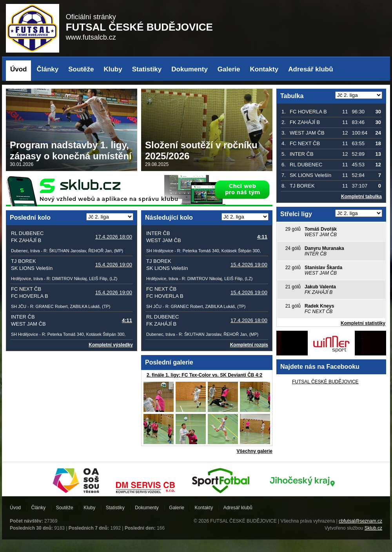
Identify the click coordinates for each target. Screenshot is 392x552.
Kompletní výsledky (111, 345)
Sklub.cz (373, 528)
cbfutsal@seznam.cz (360, 521)
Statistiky (147, 69)
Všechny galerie (255, 451)
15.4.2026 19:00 (114, 265)
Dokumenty (190, 69)
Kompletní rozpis (249, 345)
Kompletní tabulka (361, 197)
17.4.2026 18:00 (114, 237)
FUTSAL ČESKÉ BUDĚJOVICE (325, 382)
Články (48, 69)
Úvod (19, 69)
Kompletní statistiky (363, 323)
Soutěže (81, 69)
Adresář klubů (310, 69)
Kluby (113, 69)
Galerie (229, 69)
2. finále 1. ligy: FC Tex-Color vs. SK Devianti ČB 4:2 (204, 375)
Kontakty (264, 69)
